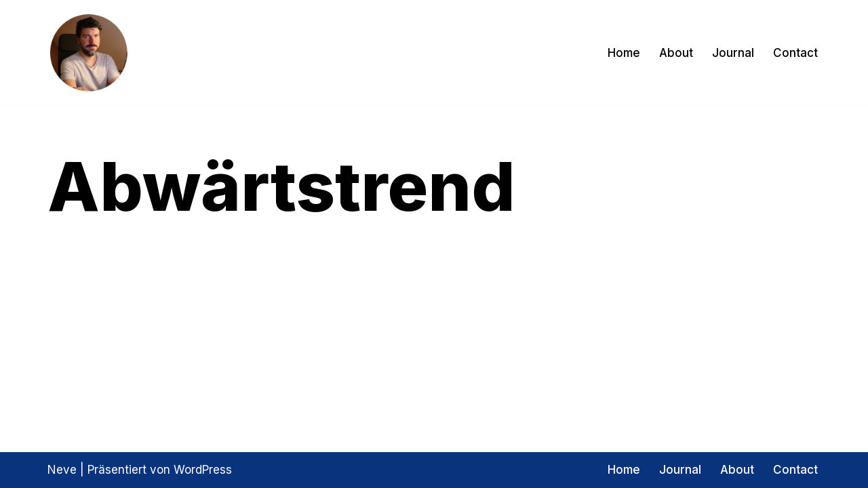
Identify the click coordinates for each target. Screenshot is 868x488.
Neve (62, 470)
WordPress (203, 470)
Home (624, 53)
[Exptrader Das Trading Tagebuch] (88, 53)
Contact (795, 53)
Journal (733, 53)
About (676, 53)
